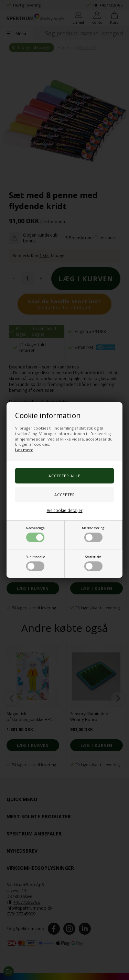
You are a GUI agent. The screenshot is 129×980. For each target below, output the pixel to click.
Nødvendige (35, 534)
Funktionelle (35, 563)
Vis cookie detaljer (65, 510)
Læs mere (24, 450)
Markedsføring (93, 534)
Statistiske (93, 563)
